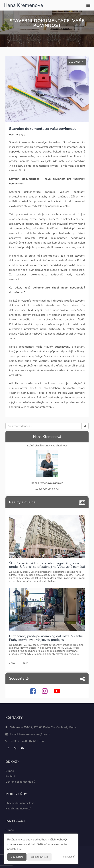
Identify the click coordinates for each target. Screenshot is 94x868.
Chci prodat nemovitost (20, 803)
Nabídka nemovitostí (18, 809)
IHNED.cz (22, 663)
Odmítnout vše (39, 857)
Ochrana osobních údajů (20, 782)
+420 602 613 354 (32, 741)
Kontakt (10, 776)
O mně (10, 771)
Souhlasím (17, 857)
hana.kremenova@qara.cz (35, 734)
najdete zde (14, 849)
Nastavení (69, 857)
